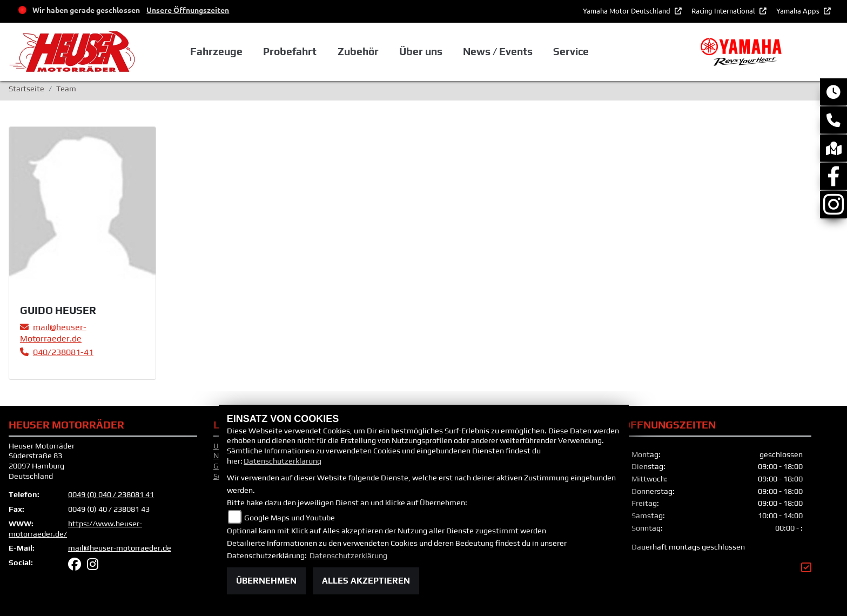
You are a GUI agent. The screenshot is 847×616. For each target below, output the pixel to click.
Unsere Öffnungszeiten (188, 10)
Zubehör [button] (358, 51)
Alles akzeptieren (366, 581)
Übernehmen (266, 581)
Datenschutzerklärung (283, 461)
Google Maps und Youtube (290, 518)
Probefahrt (290, 51)
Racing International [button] (724, 11)
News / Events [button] (498, 51)
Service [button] (571, 51)
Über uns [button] (421, 51)
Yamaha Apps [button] (799, 11)
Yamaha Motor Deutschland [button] (627, 11)
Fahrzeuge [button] (216, 51)
